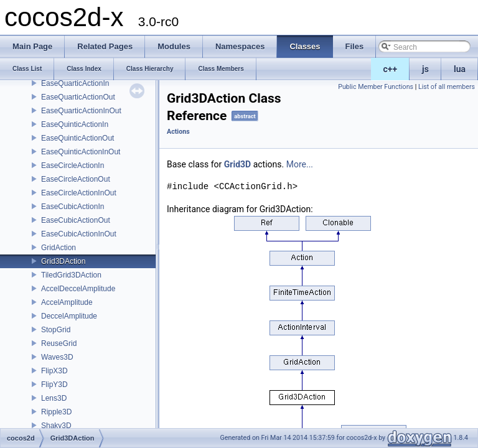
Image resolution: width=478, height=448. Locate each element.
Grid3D (237, 164)
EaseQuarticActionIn (75, 83)
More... (300, 164)
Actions (178, 132)
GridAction (59, 248)
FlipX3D (54, 371)
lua (460, 69)
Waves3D (57, 357)
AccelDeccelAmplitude (78, 289)
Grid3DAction (63, 261)
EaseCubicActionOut (76, 220)
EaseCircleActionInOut (79, 193)
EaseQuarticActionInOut (81, 111)
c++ (391, 69)
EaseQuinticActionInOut (81, 152)
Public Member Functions (376, 87)
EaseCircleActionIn (73, 166)
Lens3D (54, 398)
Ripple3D (56, 412)
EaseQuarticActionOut (78, 97)
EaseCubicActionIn (73, 207)
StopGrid (56, 330)
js (425, 69)
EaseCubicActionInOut (79, 234)
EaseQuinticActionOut (77, 138)
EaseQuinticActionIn (75, 124)
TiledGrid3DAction (71, 275)
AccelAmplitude (67, 302)
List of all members (447, 87)
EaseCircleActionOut (76, 179)
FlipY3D (54, 385)
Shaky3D (56, 426)
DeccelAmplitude (69, 316)
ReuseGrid (59, 343)
